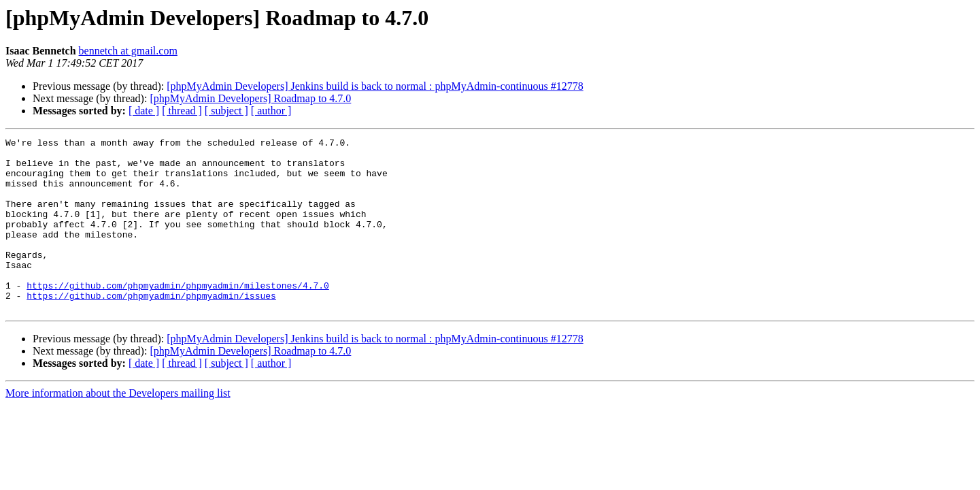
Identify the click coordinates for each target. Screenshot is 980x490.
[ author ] (271, 111)
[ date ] (144, 111)
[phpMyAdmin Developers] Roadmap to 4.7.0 (250, 98)
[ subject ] (226, 111)
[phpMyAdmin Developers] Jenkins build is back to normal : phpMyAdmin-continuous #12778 (375, 86)
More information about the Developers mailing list (118, 428)
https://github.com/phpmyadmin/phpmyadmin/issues (151, 328)
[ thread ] (182, 111)
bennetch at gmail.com (128, 51)
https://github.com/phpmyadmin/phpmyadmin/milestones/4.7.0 (178, 316)
